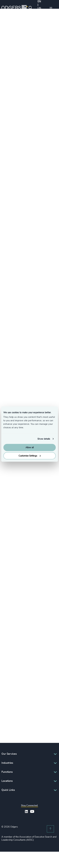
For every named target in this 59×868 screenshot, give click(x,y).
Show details (44, 439)
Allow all (30, 448)
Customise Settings (30, 456)
